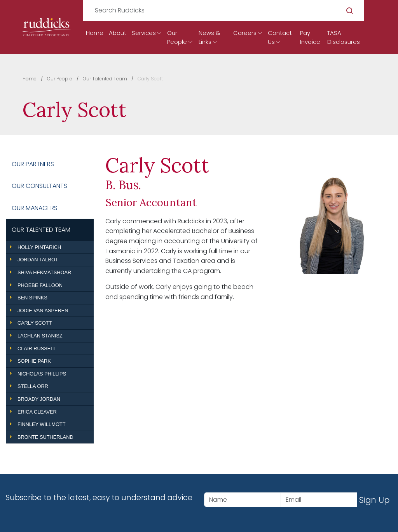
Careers (245, 33)
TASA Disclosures (344, 37)
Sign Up (374, 500)
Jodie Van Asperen (43, 310)
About (118, 33)
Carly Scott (35, 323)
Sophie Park (34, 361)
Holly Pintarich (39, 247)
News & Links (209, 37)
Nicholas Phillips (42, 374)
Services (144, 33)
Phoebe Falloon (40, 285)
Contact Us (280, 37)
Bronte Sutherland (45, 437)
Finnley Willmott (41, 424)
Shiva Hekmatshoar (44, 272)
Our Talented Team (41, 230)
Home (95, 33)
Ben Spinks (32, 298)
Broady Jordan (39, 399)
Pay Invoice (310, 37)
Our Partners (33, 164)
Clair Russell (37, 349)
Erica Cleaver (37, 412)
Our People (177, 37)
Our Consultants (39, 186)
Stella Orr (33, 386)
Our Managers (35, 208)
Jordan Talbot (38, 260)
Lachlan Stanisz (40, 336)
